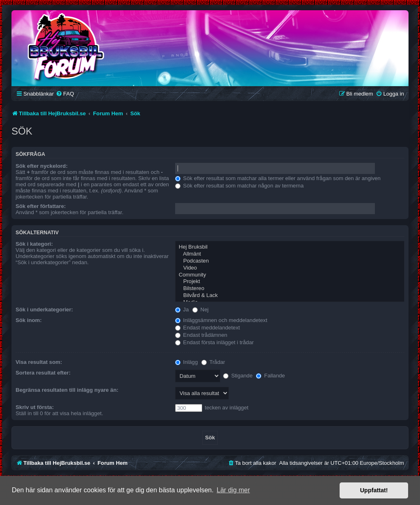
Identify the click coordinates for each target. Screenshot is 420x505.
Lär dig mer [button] (233, 490)
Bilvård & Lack (290, 296)
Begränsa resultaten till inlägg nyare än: (67, 390)
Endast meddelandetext (208, 328)
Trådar (213, 362)
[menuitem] (65, 94)
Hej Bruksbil (290, 247)
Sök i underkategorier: (44, 310)
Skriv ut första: (35, 407)
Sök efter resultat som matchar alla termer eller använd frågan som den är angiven (278, 178)
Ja (182, 310)
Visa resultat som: (39, 362)
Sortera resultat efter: (43, 373)
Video (290, 268)
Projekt (290, 282)
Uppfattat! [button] (374, 490)
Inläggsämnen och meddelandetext (221, 320)
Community (290, 275)
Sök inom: (29, 320)
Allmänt (290, 254)
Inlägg (187, 362)
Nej (200, 310)
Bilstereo (290, 289)
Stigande (238, 376)
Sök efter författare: (41, 206)
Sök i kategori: (34, 244)
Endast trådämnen (201, 335)
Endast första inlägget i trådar (215, 342)
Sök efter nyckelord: (42, 166)
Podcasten (290, 261)
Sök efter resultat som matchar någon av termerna (240, 186)
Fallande (270, 376)
